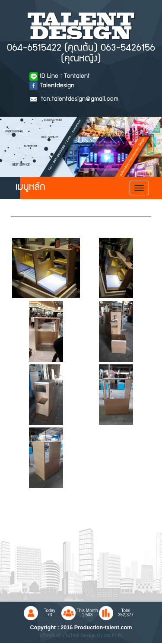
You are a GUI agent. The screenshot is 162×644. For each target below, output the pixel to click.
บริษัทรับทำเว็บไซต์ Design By (72, 635)
